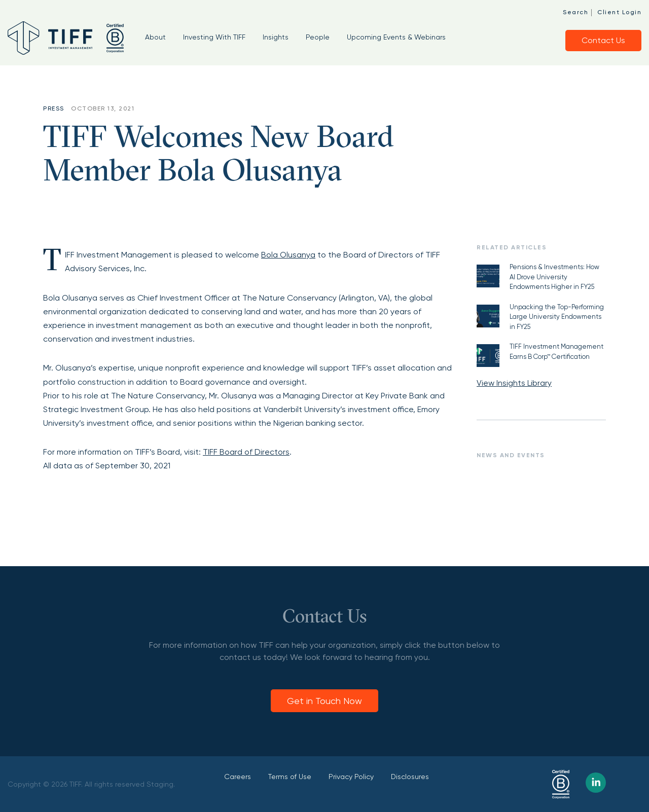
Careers (238, 777)
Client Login (619, 12)
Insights (276, 37)
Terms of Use (290, 777)
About (155, 37)
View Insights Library (514, 383)
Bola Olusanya (288, 255)
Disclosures (410, 777)
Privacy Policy (351, 777)
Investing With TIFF (214, 37)
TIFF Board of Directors (246, 452)
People (318, 37)
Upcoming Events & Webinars (396, 37)
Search (575, 12)
